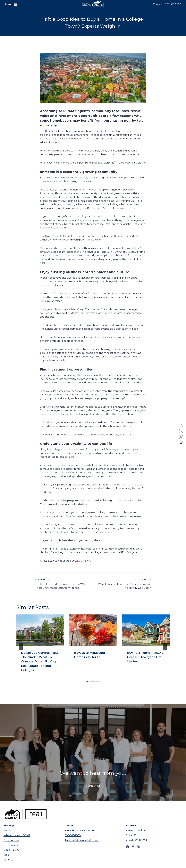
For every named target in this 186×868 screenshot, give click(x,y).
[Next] (165, 647)
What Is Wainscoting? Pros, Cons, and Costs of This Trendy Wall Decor (123, 583)
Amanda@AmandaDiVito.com (82, 840)
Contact (158, 4)
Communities (11, 840)
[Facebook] (181, 425)
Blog (6, 855)
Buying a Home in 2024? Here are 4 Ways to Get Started (145, 657)
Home (7, 831)
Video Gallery (11, 850)
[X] (181, 437)
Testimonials (11, 845)
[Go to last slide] (21, 647)
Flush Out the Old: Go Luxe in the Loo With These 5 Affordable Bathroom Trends (63, 583)
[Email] (181, 443)
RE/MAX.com (83, 561)
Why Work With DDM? (17, 835)
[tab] (87, 682)
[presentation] (40, 630)
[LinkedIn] (181, 431)
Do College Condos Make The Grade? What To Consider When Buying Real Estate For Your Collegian (40, 661)
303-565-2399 (173, 4)
